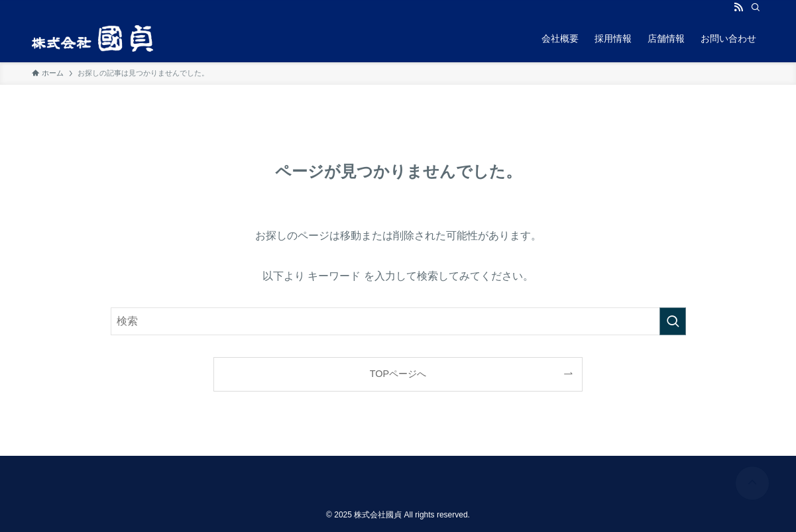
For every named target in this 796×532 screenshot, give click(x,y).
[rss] (738, 7)
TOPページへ (398, 374)
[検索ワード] (398, 321)
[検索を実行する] (673, 321)
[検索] (756, 7)
